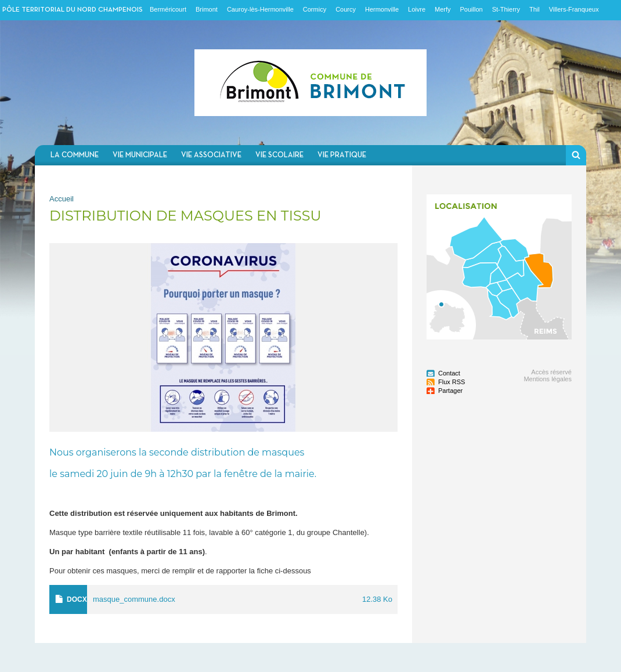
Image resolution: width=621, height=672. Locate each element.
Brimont (207, 9)
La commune (75, 155)
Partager (450, 391)
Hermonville (382, 9)
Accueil (62, 199)
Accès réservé (551, 372)
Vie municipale (140, 155)
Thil (535, 9)
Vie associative (211, 155)
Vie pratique (342, 155)
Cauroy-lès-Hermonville (260, 9)
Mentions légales (548, 379)
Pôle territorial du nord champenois (73, 10)
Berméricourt (168, 9)
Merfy (443, 9)
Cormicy (315, 9)
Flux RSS (452, 382)
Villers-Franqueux (574, 9)
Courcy (346, 9)
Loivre (417, 9)
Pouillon (472, 9)
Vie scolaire (279, 155)
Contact (449, 373)
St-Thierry (506, 9)
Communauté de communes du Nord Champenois (310, 83)
